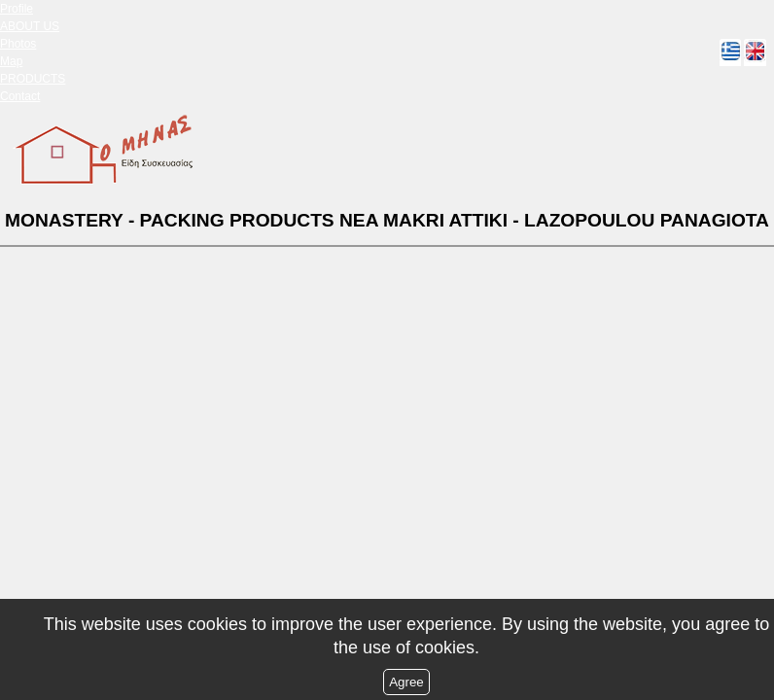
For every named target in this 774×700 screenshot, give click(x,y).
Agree (406, 682)
